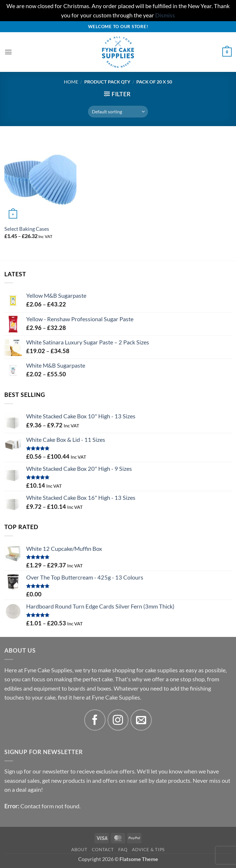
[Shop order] (118, 112)
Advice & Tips (148, 849)
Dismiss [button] (165, 15)
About (79, 849)
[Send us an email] (141, 720)
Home (71, 82)
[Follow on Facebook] (95, 720)
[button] (9, 52)
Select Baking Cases (27, 229)
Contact (103, 849)
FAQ (123, 849)
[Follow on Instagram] (118, 720)
